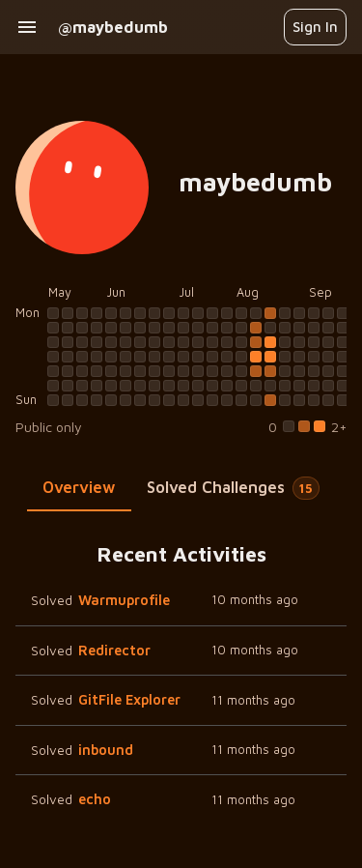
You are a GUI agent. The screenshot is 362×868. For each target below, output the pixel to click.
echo (95, 799)
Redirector (114, 650)
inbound (106, 750)
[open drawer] (27, 27)
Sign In (315, 27)
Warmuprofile (124, 600)
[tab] (79, 488)
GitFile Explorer (129, 699)
